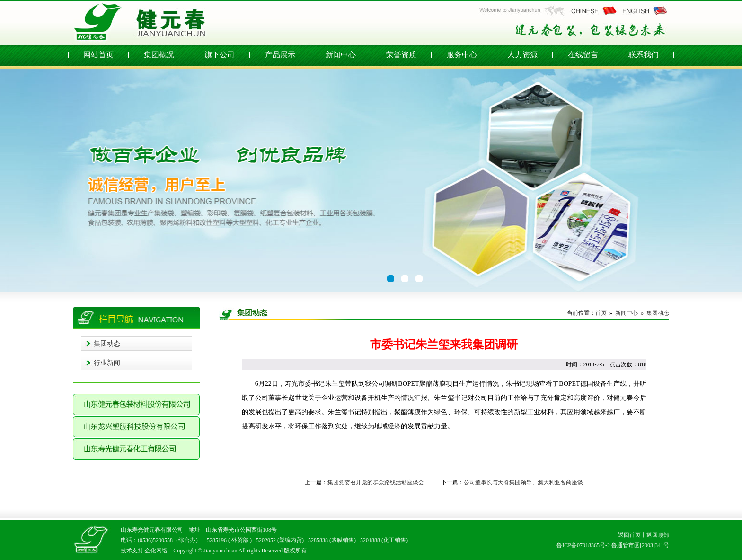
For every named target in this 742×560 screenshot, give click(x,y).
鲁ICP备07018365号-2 (583, 545)
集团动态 (107, 343)
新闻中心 (341, 55)
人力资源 (522, 55)
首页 (601, 313)
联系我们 (644, 55)
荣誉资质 (401, 55)
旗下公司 (220, 55)
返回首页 (629, 535)
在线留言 (583, 55)
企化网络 (156, 551)
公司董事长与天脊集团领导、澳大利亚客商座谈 (523, 482)
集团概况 (159, 55)
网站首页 (98, 55)
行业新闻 (107, 363)
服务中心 (462, 55)
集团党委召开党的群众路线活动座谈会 (376, 482)
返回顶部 (658, 535)
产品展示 (280, 55)
